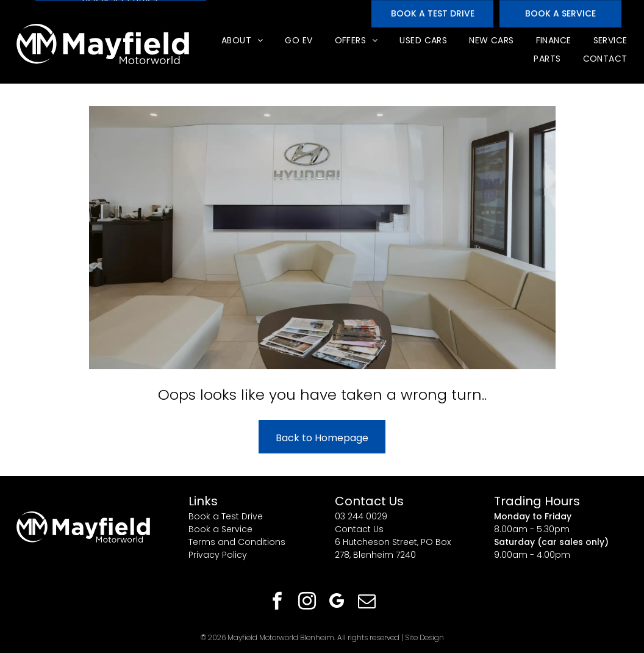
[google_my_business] (337, 603)
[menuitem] (241, 41)
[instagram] (307, 603)
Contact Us (359, 529)
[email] (367, 603)
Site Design (424, 637)
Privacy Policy (218, 555)
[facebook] (277, 603)
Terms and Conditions (237, 542)
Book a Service (220, 529)
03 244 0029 (361, 516)
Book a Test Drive (226, 516)
